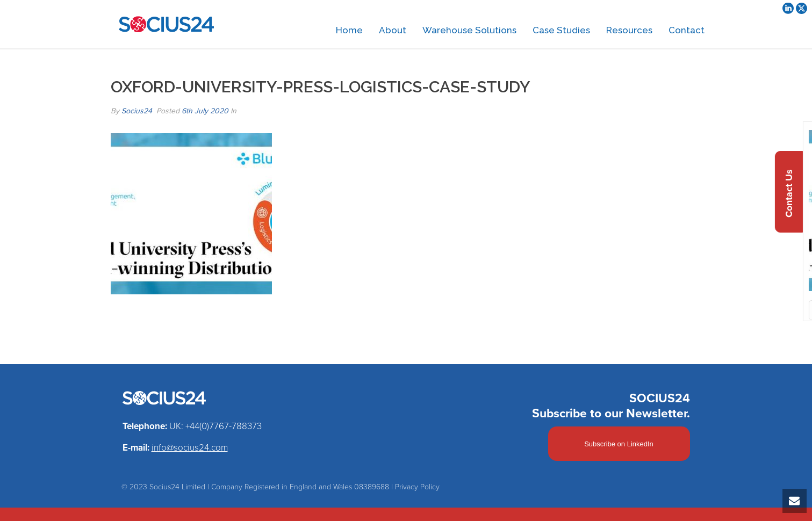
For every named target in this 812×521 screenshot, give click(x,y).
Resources (629, 30)
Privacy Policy (417, 487)
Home (349, 30)
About (393, 30)
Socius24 (137, 111)
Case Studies (561, 30)
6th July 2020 (205, 111)
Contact (687, 30)
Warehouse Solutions (469, 30)
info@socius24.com (190, 448)
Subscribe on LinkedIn (619, 444)
